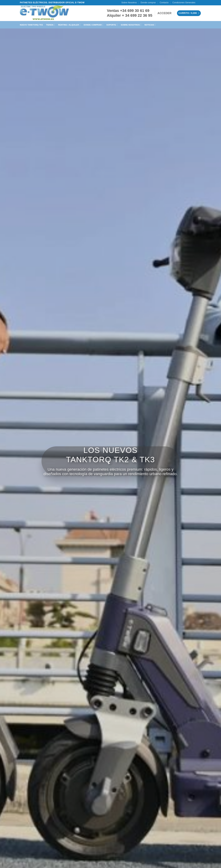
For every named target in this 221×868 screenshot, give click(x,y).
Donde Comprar (94, 25)
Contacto (164, 2)
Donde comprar (148, 2)
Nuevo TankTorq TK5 (31, 25)
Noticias (150, 25)
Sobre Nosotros (129, 2)
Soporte (112, 25)
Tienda (51, 25)
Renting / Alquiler (69, 25)
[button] (164, 13)
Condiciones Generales (184, 2)
